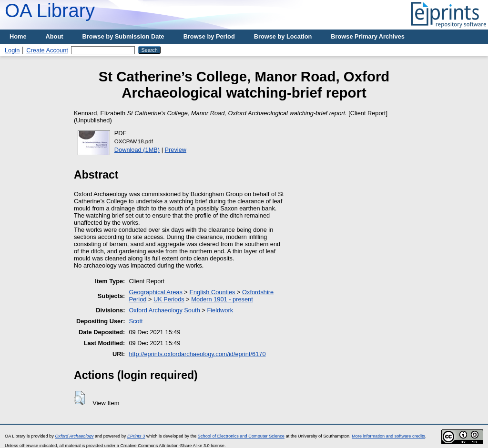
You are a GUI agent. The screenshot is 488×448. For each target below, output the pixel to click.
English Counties (212, 292)
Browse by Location (283, 36)
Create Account (47, 50)
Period (137, 299)
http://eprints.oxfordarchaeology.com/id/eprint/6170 (197, 354)
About (55, 36)
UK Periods (169, 299)
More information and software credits (388, 436)
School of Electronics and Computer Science (241, 436)
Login (12, 50)
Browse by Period (209, 36)
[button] (79, 398)
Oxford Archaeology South (164, 310)
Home (18, 36)
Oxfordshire (258, 292)
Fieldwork (220, 310)
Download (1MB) (137, 150)
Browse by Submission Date (123, 36)
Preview (176, 150)
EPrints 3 (136, 436)
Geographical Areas (155, 292)
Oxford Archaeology (74, 436)
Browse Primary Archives (368, 36)
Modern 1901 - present (222, 299)
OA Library (50, 10)
